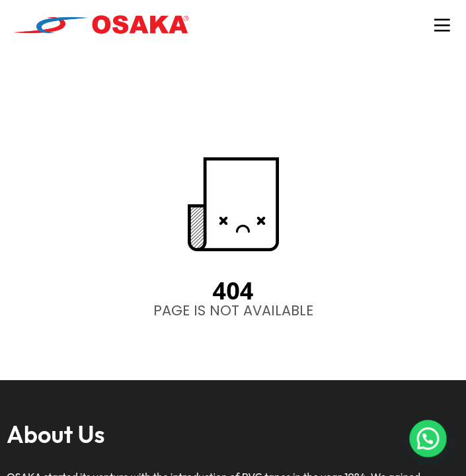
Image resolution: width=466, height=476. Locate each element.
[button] (430, 446)
